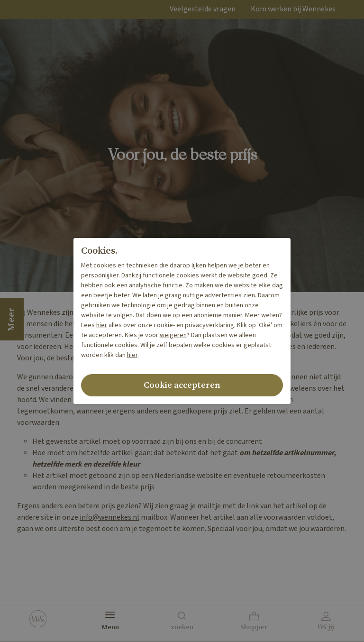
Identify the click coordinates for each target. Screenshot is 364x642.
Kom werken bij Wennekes (293, 9)
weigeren (173, 335)
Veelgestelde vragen (203, 9)
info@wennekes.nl (109, 518)
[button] (254, 622)
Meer (12, 319)
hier (102, 325)
